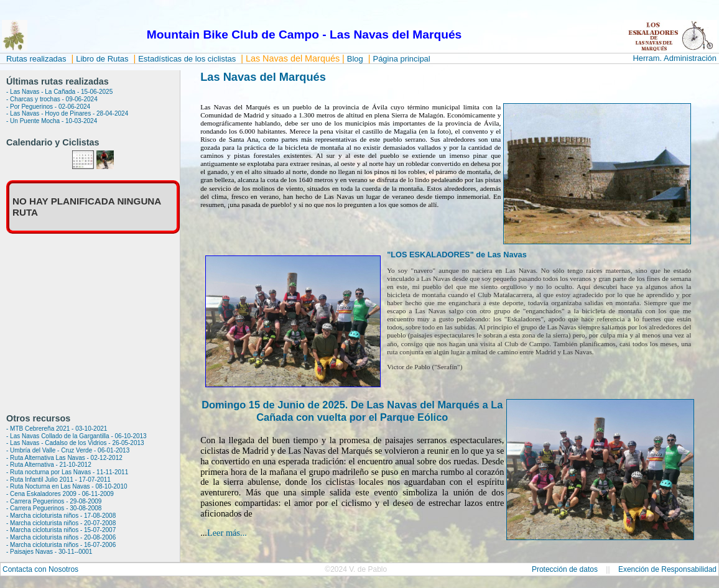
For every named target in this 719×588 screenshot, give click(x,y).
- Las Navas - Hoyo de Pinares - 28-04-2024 (67, 113)
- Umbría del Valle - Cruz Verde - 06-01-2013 (68, 450)
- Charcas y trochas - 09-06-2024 (52, 99)
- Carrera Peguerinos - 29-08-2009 (54, 501)
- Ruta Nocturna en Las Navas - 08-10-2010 (67, 486)
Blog (355, 59)
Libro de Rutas (102, 59)
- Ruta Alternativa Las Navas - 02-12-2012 (64, 458)
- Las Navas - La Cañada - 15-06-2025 (59, 92)
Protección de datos (565, 569)
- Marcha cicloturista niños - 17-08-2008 (61, 516)
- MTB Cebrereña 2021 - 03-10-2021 (57, 429)
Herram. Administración (675, 58)
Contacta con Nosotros (40, 569)
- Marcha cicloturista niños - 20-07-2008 (61, 523)
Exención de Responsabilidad (667, 569)
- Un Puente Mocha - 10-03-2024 (52, 121)
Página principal (402, 59)
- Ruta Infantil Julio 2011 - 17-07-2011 (58, 480)
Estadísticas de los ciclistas (187, 59)
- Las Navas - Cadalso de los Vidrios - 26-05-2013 (75, 443)
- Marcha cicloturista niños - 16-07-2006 (61, 545)
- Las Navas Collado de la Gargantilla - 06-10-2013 (77, 436)
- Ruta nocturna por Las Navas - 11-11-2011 (67, 472)
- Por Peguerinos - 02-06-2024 (48, 107)
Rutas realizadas (36, 59)
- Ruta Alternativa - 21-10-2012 (49, 465)
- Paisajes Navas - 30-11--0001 (49, 552)
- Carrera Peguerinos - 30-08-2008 (54, 508)
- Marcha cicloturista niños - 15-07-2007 (61, 530)
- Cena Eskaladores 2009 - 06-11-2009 (60, 494)
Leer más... (227, 533)
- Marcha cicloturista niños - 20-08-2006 (61, 537)
